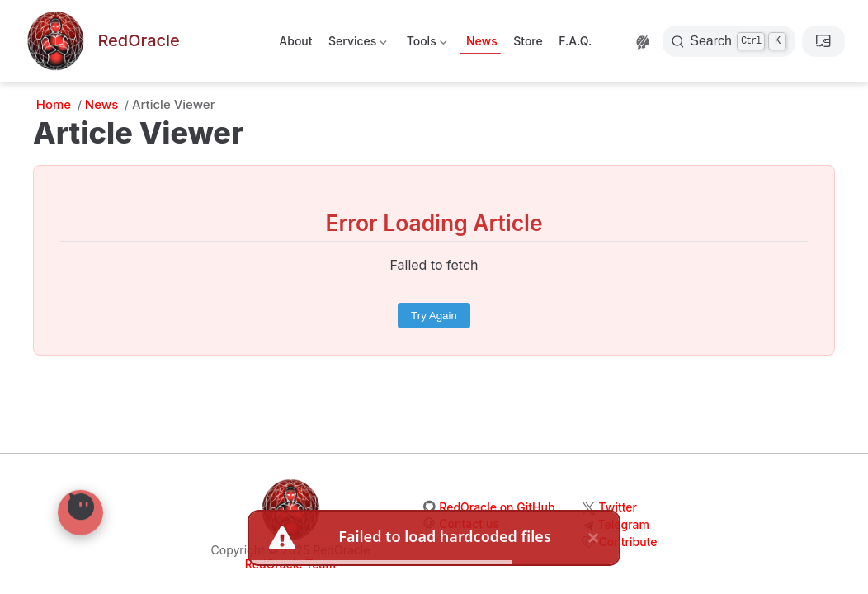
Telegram (624, 524)
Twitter (618, 507)
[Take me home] (101, 42)
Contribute (628, 542)
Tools (425, 44)
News (482, 41)
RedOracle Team (290, 564)
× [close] (593, 536)
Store (528, 41)
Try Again (434, 316)
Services (357, 44)
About (295, 41)
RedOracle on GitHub (497, 507)
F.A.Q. (575, 41)
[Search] (729, 41)
